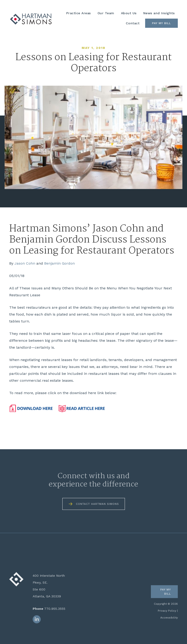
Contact (133, 23)
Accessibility (169, 618)
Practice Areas (79, 13)
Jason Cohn (25, 263)
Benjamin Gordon (59, 263)
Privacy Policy (167, 611)
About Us (129, 13)
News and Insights (159, 13)
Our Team (106, 13)
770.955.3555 (55, 609)
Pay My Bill (161, 23)
